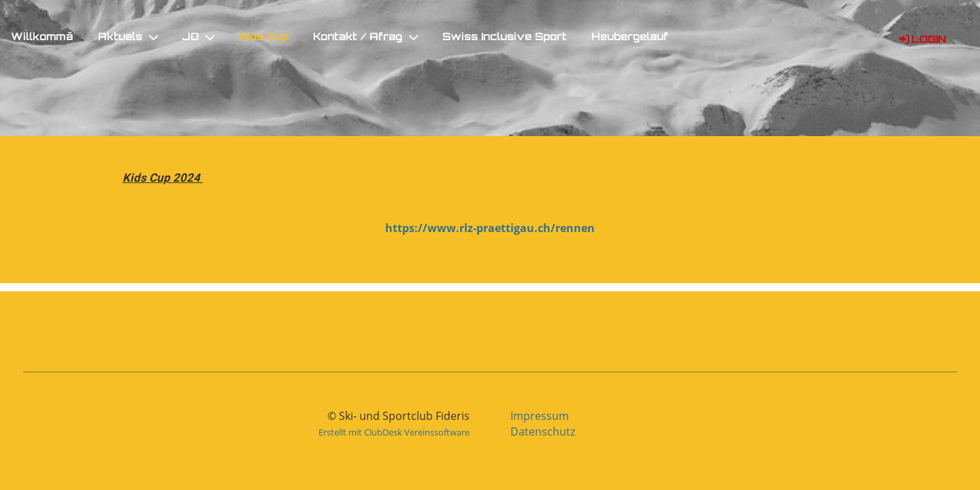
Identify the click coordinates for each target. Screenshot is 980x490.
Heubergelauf (630, 38)
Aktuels (128, 38)
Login (921, 40)
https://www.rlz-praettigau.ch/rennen (490, 228)
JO (198, 38)
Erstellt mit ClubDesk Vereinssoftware (394, 432)
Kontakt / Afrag (365, 38)
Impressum (540, 416)
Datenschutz (543, 431)
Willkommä (42, 38)
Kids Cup (264, 38)
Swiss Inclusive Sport (505, 38)
